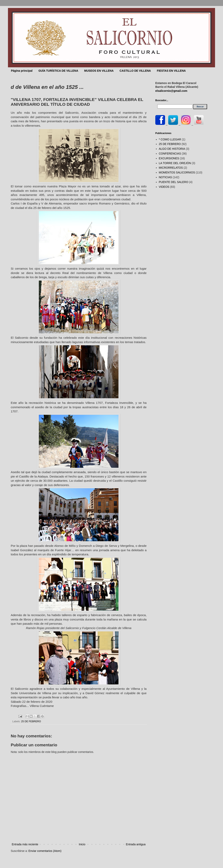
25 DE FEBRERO (31, 721)
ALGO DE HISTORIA (172, 149)
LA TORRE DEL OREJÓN (175, 163)
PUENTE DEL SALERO (174, 182)
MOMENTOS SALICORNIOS (177, 172)
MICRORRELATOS (171, 168)
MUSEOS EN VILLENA (99, 71)
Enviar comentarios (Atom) (45, 851)
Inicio (82, 844)
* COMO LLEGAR (170, 139)
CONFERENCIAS (170, 154)
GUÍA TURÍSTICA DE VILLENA (58, 71)
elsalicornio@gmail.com (171, 91)
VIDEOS (164, 187)
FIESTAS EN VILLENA (171, 71)
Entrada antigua (136, 844)
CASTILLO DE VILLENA (135, 71)
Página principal (22, 71)
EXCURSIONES (169, 158)
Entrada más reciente (25, 844)
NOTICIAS (165, 177)
